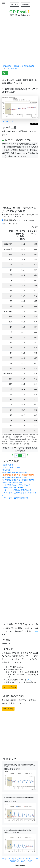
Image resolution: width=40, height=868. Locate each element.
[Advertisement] (20, 38)
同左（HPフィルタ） (11, 224)
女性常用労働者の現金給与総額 (15, 477)
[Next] (28, 456)
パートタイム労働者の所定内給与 (17, 498)
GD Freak (19, 12)
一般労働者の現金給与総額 (13, 483)
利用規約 (29, 861)
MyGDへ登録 (8, 709)
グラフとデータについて (17, 859)
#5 (4, 73)
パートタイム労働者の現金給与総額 (18, 490)
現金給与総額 (8, 465)
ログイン (15, 4)
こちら (35, 631)
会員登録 (25, 4)
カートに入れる (10, 687)
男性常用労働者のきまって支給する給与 (18, 220)
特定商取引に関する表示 (17, 861)
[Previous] (12, 456)
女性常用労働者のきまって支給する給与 (18, 480)
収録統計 (4, 859)
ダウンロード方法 (9, 121)
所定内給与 (7, 470)
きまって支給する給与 (12, 467)
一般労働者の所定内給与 (13, 488)
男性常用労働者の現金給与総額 (15, 472)
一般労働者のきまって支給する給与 (17, 485)
